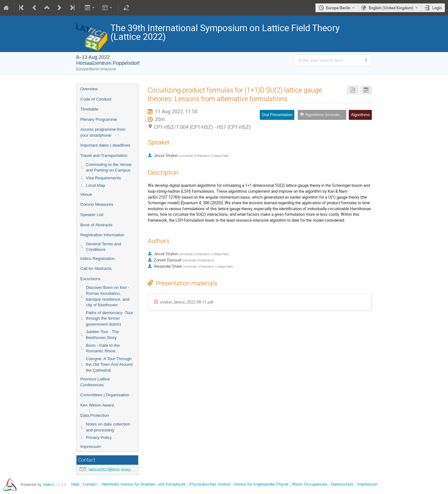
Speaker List (92, 215)
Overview (89, 89)
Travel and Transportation (104, 155)
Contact (90, 484)
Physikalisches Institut (210, 484)
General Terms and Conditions (103, 247)
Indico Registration (97, 259)
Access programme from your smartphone (103, 132)
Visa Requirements (103, 178)
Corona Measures (97, 204)
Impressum (91, 447)
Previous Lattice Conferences (95, 382)
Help (75, 484)
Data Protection (95, 415)
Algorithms (360, 115)
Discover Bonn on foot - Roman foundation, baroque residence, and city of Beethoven (108, 296)
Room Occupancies (310, 484)
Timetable (89, 109)
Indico (48, 485)
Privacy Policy (99, 438)
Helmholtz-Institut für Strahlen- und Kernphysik (144, 484)
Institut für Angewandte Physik (261, 484)
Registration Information (102, 235)
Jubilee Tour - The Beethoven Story (102, 335)
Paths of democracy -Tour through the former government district (110, 318)
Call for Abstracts (96, 268)
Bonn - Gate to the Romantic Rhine (103, 348)
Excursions (90, 279)
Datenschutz (342, 484)
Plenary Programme (99, 119)
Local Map (96, 185)
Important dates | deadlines (105, 145)
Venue (86, 194)
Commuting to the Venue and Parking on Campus (109, 167)
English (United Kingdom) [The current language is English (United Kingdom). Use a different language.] (391, 8)
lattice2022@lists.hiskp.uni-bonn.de (121, 470)
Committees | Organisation (105, 395)
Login (437, 8)
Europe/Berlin (338, 8)
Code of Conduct (96, 99)
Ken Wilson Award (97, 405)
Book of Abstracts (96, 225)
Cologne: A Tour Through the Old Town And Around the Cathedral (109, 365)
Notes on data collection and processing (108, 427)
